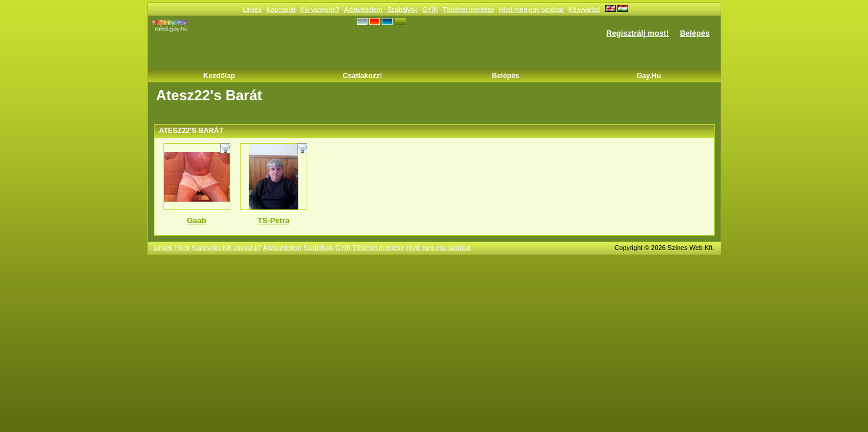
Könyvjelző (584, 10)
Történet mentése (468, 10)
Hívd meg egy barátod (531, 10)
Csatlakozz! (362, 76)
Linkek (252, 10)
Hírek (182, 248)
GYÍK (430, 10)
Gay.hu (649, 76)
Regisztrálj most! (637, 33)
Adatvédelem (363, 10)
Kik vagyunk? (319, 10)
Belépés (695, 33)
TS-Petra (274, 220)
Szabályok (402, 10)
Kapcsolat (281, 10)
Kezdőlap (219, 76)
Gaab (197, 220)
